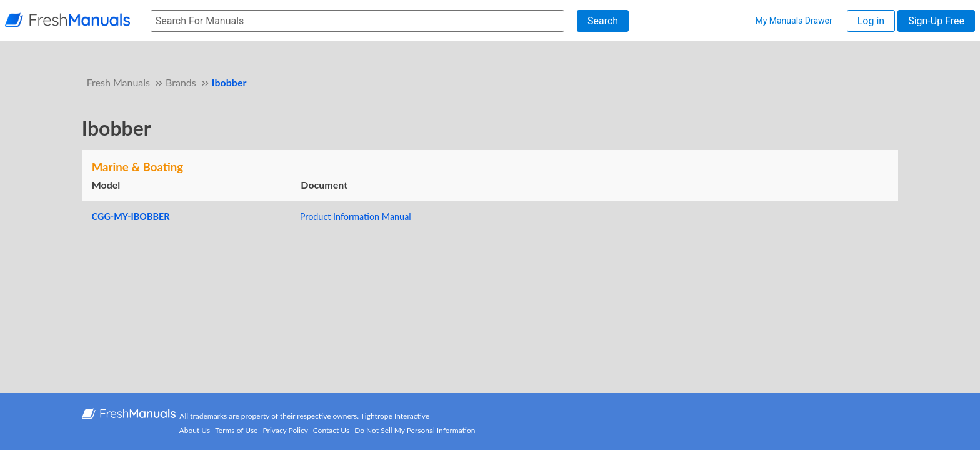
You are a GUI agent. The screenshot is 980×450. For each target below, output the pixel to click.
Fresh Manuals (118, 82)
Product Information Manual (356, 217)
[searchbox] (357, 21)
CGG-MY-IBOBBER (131, 217)
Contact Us (331, 430)
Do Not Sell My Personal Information (415, 430)
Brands (181, 82)
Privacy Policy (286, 430)
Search (603, 21)
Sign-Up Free (936, 21)
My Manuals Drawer (793, 21)
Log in (871, 21)
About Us (195, 430)
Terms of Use (236, 430)
